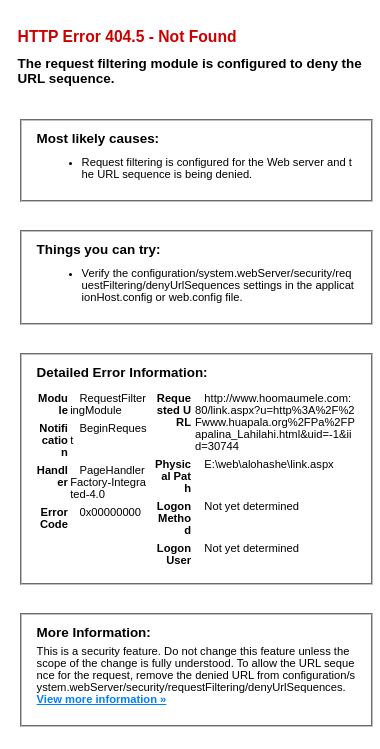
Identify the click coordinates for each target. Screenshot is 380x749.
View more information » (102, 699)
